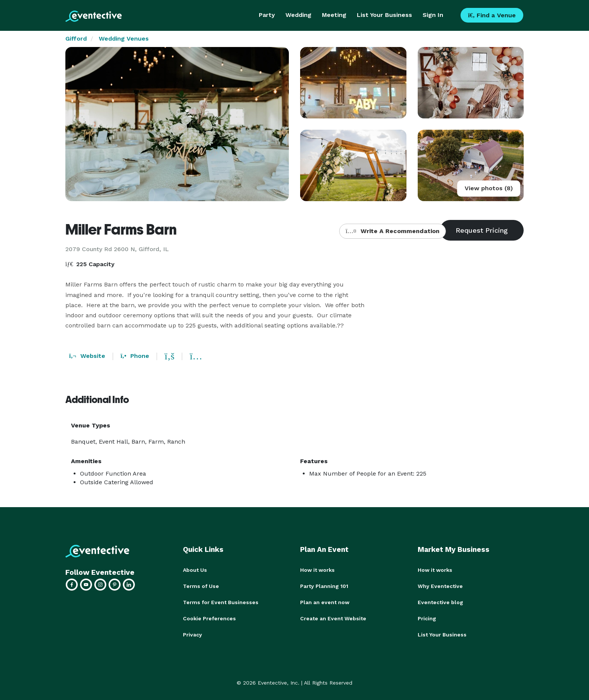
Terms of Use (201, 586)
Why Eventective (440, 586)
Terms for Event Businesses (221, 602)
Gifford (76, 39)
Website (87, 356)
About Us (195, 570)
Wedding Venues (124, 39)
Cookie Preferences (209, 617)
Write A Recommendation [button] (392, 231)
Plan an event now (325, 602)
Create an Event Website (333, 617)
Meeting (334, 15)
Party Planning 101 (324, 586)
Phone (135, 356)
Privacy (193, 633)
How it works (317, 570)
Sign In (433, 15)
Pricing (427, 617)
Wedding (298, 15)
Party (267, 15)
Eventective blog (440, 602)
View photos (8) (489, 188)
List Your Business (384, 15)
